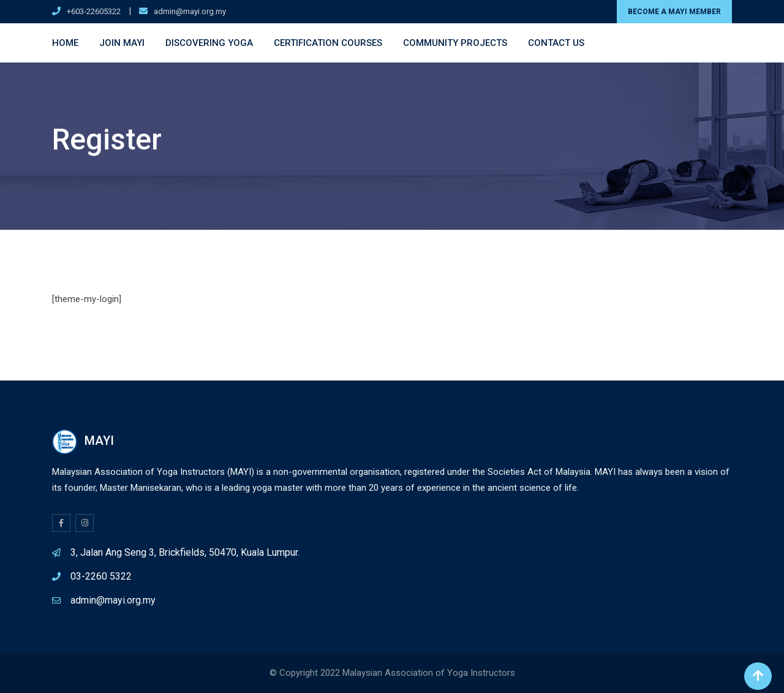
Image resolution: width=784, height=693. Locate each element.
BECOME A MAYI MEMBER (674, 12)
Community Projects (455, 43)
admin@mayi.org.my (190, 11)
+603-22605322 (94, 11)
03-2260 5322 (101, 576)
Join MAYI (122, 43)
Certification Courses (328, 43)
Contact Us (556, 43)
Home (65, 43)
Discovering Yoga (209, 43)
